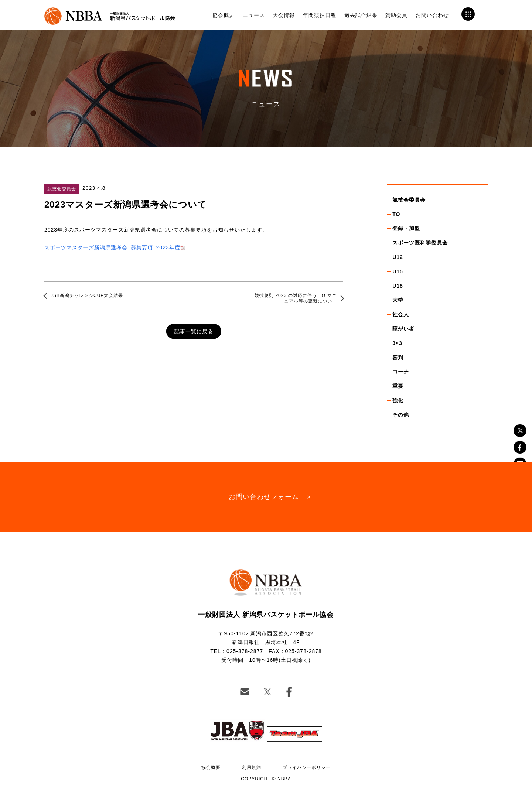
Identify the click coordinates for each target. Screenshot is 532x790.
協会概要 (224, 15)
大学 (398, 300)
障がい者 (403, 329)
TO (396, 214)
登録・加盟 (406, 228)
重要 (398, 386)
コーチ (401, 372)
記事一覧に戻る (194, 331)
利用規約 (252, 767)
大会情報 (284, 15)
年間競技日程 (320, 15)
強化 (398, 400)
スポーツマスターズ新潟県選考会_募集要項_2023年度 (112, 247)
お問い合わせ (432, 15)
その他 (401, 415)
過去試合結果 (361, 15)
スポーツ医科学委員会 (420, 243)
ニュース (254, 15)
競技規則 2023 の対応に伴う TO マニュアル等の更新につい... (296, 298)
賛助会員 (396, 15)
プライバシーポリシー (307, 767)
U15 (398, 271)
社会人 (401, 314)
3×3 (397, 343)
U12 (398, 257)
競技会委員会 (409, 200)
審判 (398, 358)
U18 (398, 286)
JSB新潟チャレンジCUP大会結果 (87, 295)
